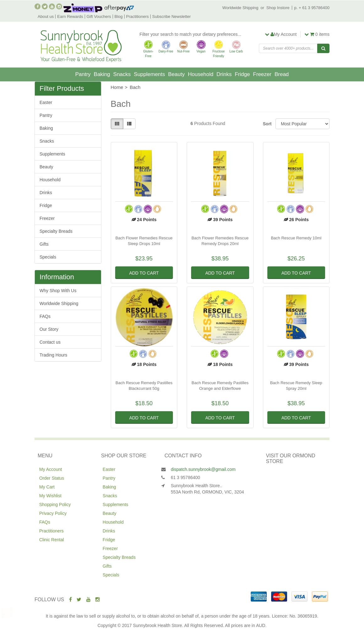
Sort (267, 124)
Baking (102, 74)
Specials (48, 257)
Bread (282, 74)
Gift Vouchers (99, 16)
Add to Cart (144, 273)
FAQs (45, 316)
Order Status (52, 478)
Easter (46, 102)
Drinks (224, 74)
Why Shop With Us (58, 291)
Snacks (122, 74)
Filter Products (62, 89)
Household (201, 74)
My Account (51, 469)
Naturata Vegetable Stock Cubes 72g (56, 613)
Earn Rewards (70, 16)
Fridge (242, 74)
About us (46, 16)
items (317, 34)
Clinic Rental (52, 540)
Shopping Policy (55, 504)
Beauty (177, 74)
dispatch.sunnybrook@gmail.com (203, 469)
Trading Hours (53, 355)
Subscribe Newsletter (171, 16)
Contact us (50, 342)
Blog (119, 16)
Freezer (262, 74)
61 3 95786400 (185, 477)
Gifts (44, 244)
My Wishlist (50, 496)
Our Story (49, 329)
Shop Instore (278, 8)
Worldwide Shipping (241, 8)
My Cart (47, 487)
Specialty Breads (56, 231)
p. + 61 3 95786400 (312, 8)
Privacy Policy (53, 513)
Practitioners (137, 16)
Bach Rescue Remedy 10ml (296, 238)
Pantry (83, 74)
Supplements (150, 74)
